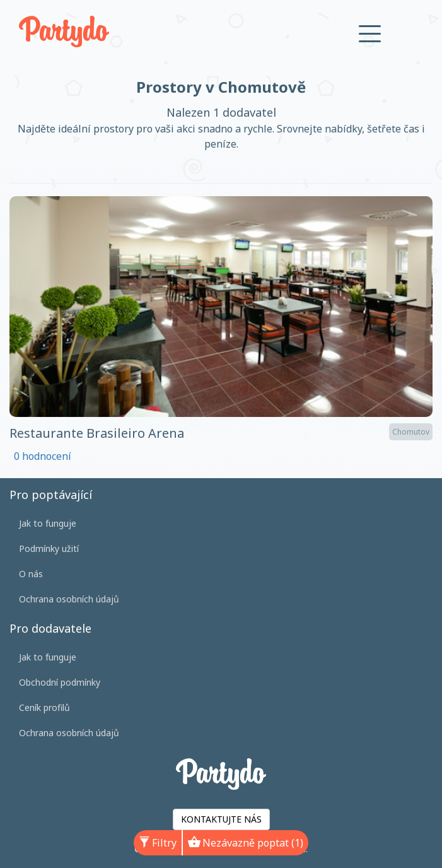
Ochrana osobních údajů (69, 599)
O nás (31, 574)
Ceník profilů (44, 707)
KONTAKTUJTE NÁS (221, 819)
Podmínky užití (49, 548)
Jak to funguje (48, 523)
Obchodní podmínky (60, 682)
